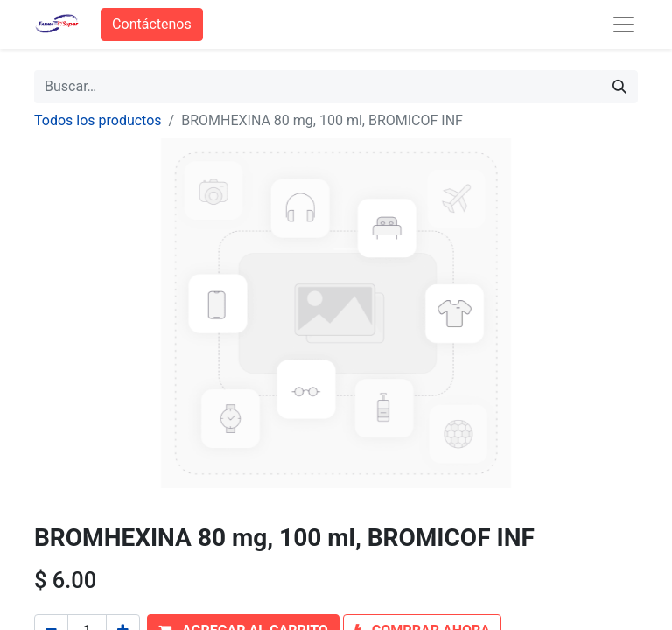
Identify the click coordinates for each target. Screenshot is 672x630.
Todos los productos (98, 120)
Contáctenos (152, 24)
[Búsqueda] (619, 87)
